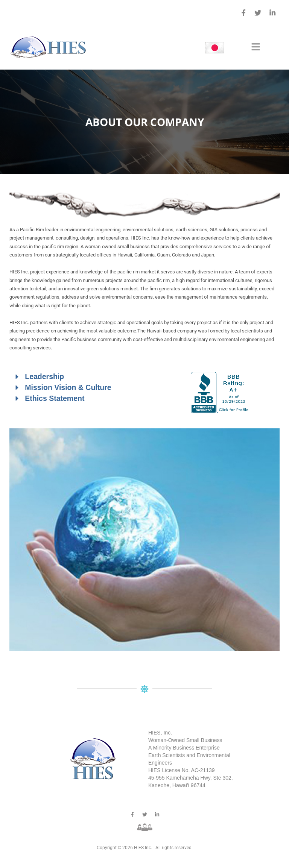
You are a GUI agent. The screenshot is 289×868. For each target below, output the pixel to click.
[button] (256, 48)
